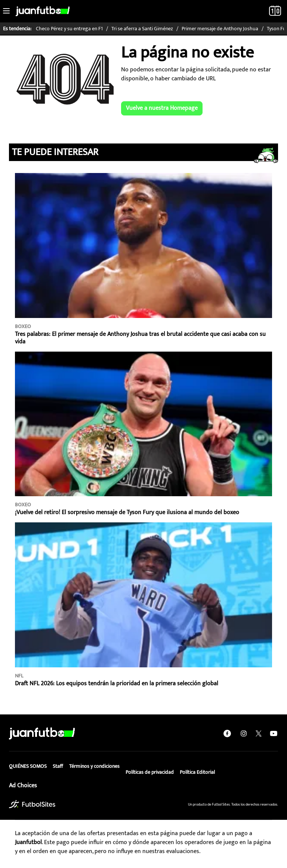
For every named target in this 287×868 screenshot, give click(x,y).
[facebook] (227, 733)
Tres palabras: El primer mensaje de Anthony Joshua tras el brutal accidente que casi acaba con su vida (140, 338)
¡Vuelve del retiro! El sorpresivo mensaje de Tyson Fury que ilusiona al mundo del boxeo (127, 512)
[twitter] (259, 733)
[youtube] (274, 733)
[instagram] (244, 733)
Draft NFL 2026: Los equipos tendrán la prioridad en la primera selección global (117, 684)
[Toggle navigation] (6, 11)
